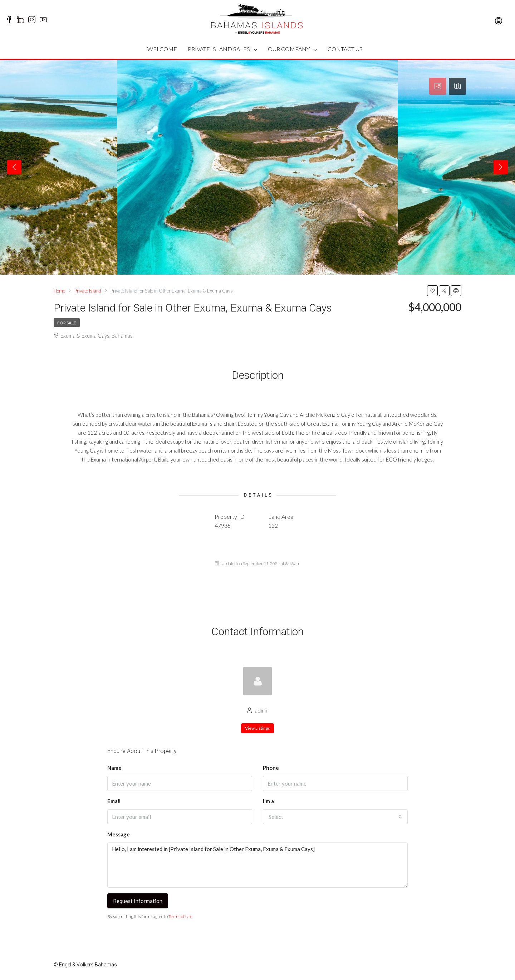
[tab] (438, 86)
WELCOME (162, 49)
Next (501, 167)
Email (114, 801)
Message (119, 834)
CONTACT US (345, 49)
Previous (14, 167)
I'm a (268, 801)
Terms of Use (180, 916)
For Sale (67, 323)
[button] (335, 817)
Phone (271, 768)
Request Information (138, 901)
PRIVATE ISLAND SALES (219, 49)
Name (114, 768)
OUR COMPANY (289, 49)
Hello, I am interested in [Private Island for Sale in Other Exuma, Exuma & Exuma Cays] (257, 865)
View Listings (257, 728)
